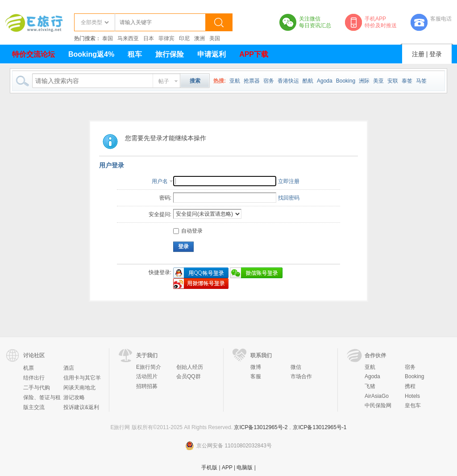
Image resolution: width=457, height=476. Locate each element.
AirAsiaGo (377, 396)
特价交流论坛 (33, 54)
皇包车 (413, 405)
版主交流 (34, 407)
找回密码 (289, 198)
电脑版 (245, 468)
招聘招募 (147, 386)
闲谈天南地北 (79, 388)
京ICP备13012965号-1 (320, 427)
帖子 (164, 81)
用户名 (160, 181)
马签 (421, 81)
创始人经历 (190, 367)
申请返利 (212, 54)
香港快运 (288, 81)
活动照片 (147, 376)
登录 (436, 54)
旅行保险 (170, 54)
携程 (410, 386)
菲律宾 (166, 38)
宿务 (269, 81)
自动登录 (188, 231)
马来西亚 (128, 38)
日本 (149, 38)
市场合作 (301, 376)
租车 (135, 54)
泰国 (108, 38)
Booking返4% (91, 54)
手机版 (209, 468)
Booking (346, 81)
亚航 (235, 81)
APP (227, 468)
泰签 (407, 81)
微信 (296, 367)
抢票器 (252, 81)
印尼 (184, 38)
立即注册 (289, 181)
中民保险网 (378, 405)
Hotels (412, 396)
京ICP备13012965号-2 (261, 427)
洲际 (364, 81)
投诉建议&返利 (81, 407)
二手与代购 (37, 388)
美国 (215, 38)
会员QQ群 (189, 376)
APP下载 (254, 54)
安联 (393, 81)
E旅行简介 (149, 367)
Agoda (325, 81)
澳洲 (199, 38)
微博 (256, 367)
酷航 (308, 81)
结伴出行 (34, 378)
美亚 (378, 81)
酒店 (69, 368)
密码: (165, 198)
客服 (256, 376)
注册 (418, 54)
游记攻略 (74, 397)
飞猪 (370, 386)
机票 (29, 368)
